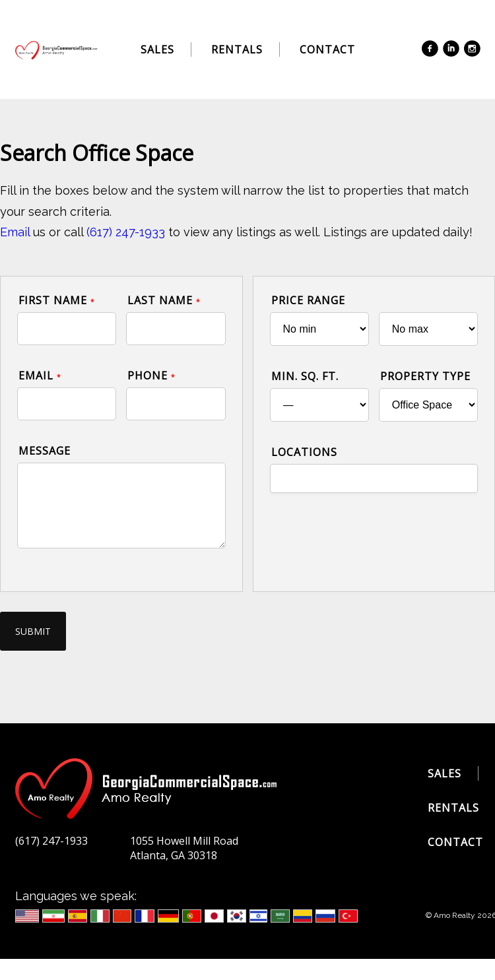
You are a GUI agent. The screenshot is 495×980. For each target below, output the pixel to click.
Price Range (308, 300)
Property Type (425, 376)
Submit (33, 631)
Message (45, 451)
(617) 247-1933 (126, 232)
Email (15, 232)
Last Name (164, 300)
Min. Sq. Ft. (305, 376)
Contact (327, 49)
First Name (57, 300)
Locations (304, 452)
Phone (151, 376)
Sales (157, 49)
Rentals (237, 49)
